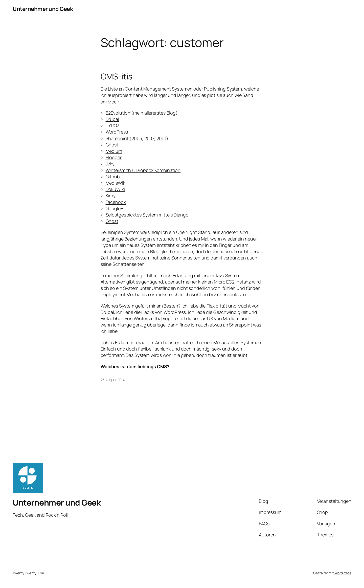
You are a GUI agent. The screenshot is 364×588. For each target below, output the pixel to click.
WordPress (117, 132)
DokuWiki (115, 189)
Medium (114, 151)
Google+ (114, 208)
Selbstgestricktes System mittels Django (147, 215)
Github (113, 177)
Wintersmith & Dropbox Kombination (143, 170)
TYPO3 (113, 125)
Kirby (111, 195)
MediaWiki (116, 183)
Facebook (116, 202)
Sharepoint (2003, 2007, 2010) (137, 138)
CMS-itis (117, 76)
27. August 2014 (113, 380)
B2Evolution (118, 113)
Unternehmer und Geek (43, 9)
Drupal (112, 119)
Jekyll (111, 164)
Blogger (114, 157)
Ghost (112, 145)
